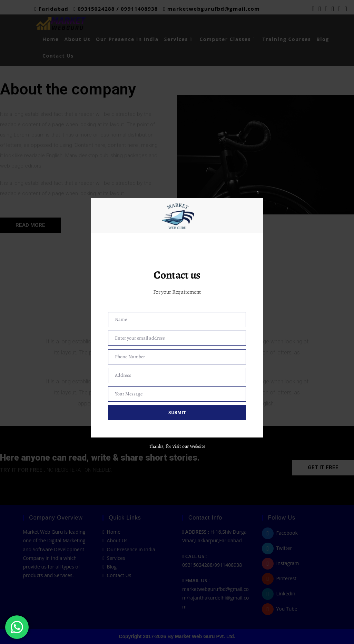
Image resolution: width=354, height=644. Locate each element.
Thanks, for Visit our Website (177, 446)
